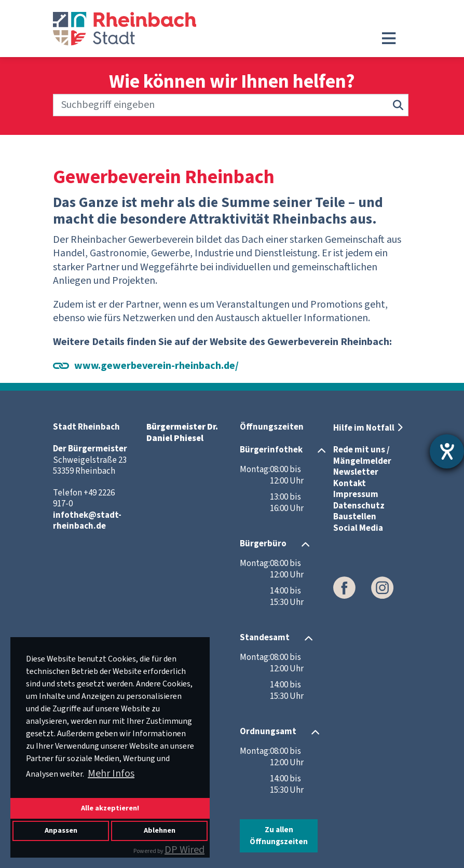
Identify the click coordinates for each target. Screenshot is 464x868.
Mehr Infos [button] (111, 774)
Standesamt (265, 638)
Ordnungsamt (268, 732)
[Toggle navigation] (389, 38)
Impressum (356, 494)
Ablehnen (160, 830)
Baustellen (355, 517)
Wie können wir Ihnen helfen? (232, 82)
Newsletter (356, 472)
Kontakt (350, 484)
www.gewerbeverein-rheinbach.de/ (156, 366)
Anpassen (61, 830)
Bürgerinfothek (271, 450)
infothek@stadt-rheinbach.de (87, 521)
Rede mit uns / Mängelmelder (362, 456)
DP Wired (185, 850)
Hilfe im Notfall (364, 428)
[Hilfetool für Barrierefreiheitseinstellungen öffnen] (447, 451)
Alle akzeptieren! (110, 808)
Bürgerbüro (263, 544)
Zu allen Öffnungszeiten (279, 836)
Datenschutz (359, 506)
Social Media (358, 528)
